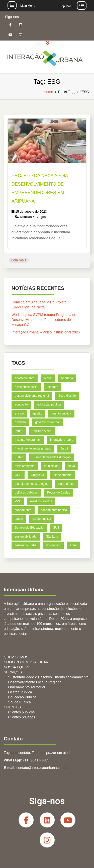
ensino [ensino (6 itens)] (19, 413)
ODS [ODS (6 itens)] (18, 475)
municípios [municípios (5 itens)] (51, 466)
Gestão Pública (20, 692)
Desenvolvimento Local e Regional (35, 682)
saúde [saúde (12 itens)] (19, 519)
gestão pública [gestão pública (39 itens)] (61, 413)
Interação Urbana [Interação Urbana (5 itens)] (62, 440)
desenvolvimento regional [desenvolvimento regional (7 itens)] (32, 396)
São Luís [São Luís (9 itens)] (52, 537)
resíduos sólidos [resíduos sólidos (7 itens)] (41, 501)
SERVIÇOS (13, 672)
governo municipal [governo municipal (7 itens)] (47, 422)
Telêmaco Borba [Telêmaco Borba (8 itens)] (26, 545)
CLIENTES (12, 707)
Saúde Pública (20, 702)
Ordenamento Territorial (27, 687)
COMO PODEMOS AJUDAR (26, 662)
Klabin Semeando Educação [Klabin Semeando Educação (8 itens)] (52, 457)
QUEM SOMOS (16, 657)
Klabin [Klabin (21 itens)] (19, 457)
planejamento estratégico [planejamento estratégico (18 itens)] (32, 484)
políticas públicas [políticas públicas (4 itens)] (26, 493)
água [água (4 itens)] (73, 545)
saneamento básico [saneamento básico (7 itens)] (54, 510)
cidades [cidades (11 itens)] (53, 387)
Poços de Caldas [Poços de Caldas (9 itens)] (59, 493)
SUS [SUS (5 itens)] (56, 528)
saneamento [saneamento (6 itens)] (23, 510)
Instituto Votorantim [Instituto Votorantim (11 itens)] (28, 440)
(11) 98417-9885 (36, 760)
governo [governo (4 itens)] (20, 422)
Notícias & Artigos (33, 217)
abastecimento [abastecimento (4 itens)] (25, 378)
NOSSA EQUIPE (17, 667)
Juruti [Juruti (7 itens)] (64, 449)
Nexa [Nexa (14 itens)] (71, 466)
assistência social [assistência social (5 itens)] (26, 387)
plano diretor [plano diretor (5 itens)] (66, 484)
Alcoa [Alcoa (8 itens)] (48, 378)
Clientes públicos (22, 712)
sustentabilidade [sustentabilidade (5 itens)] (26, 537)
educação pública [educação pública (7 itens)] (49, 405)
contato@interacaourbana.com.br (43, 768)
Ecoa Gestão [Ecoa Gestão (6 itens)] (67, 396)
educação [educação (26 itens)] (21, 405)
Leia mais (19, 260)
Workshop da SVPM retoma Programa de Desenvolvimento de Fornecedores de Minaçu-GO (44, 320)
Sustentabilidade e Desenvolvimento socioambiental (49, 677)
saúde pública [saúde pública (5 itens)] (42, 519)
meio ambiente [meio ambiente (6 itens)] (25, 466)
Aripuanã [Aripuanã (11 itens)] (67, 378)
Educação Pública (22, 697)
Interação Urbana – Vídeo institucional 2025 (46, 332)
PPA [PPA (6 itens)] (18, 501)
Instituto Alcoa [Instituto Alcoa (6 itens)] (42, 431)
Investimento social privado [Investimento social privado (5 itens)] (33, 449)
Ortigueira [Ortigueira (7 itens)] (37, 475)
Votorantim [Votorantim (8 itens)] (53, 545)
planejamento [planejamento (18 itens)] (62, 475)
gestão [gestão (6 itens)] (38, 413)
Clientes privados (22, 717)
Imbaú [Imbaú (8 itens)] (19, 431)
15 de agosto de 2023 (29, 211)
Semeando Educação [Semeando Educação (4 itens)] (29, 528)
